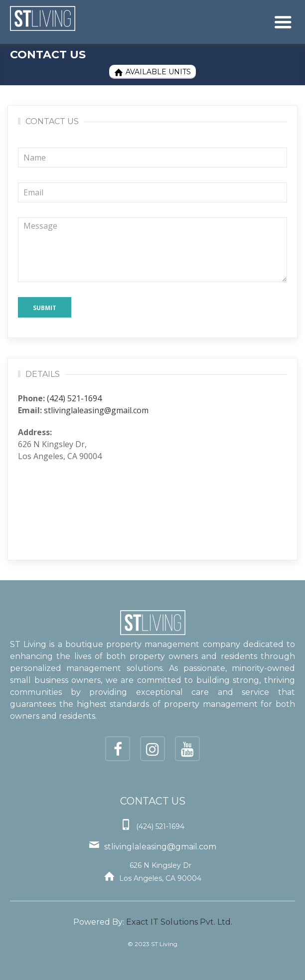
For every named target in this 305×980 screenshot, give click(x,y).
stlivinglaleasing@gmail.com (96, 410)
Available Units (152, 72)
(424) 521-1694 (74, 398)
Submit (45, 308)
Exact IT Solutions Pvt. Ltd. (179, 922)
